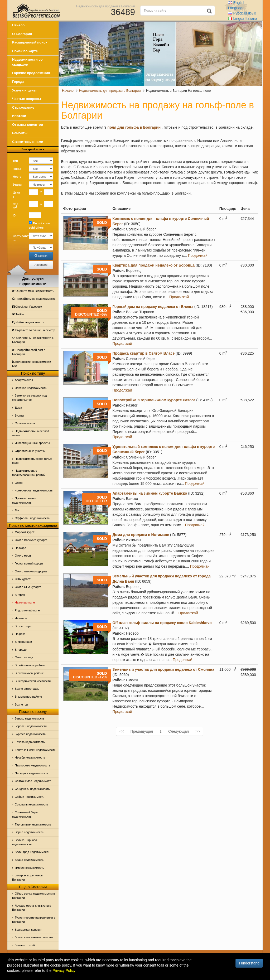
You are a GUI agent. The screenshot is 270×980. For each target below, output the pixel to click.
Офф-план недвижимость (32, 518)
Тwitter (18, 314)
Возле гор (21, 704)
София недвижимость (30, 797)
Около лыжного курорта (31, 571)
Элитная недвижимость (31, 388)
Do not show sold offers (40, 225)
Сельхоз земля (25, 423)
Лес (17, 510)
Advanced (41, 265)
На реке (20, 634)
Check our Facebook (27, 307)
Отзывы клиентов (28, 125)
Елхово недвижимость (30, 742)
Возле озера (23, 626)
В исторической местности (33, 681)
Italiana (243, 18)
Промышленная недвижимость (24, 500)
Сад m (15, 206)
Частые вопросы (27, 99)
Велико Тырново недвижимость (25, 842)
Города (18, 82)
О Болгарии (22, 34)
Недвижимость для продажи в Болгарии (106, 6)
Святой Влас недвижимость (33, 781)
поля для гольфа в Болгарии (134, 127)
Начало (18, 25)
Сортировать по (19, 238)
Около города (24, 657)
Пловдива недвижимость (32, 773)
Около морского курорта (31, 540)
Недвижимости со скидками (27, 62)
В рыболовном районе (30, 665)
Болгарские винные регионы (34, 937)
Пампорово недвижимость (33, 765)
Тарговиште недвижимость (33, 824)
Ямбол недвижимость (29, 868)
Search (41, 256)
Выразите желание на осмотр (34, 330)
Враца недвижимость (29, 860)
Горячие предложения (31, 73)
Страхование (23, 107)
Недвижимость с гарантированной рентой (29, 473)
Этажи (17, 185)
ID (14, 215)
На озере (21, 618)
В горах (20, 595)
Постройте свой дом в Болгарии (29, 352)
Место (17, 177)
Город (17, 169)
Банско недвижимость (30, 718)
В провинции (23, 642)
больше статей (25, 945)
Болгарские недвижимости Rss (32, 364)
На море (20, 548)
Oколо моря (23, 556)
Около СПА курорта (28, 587)
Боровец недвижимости (31, 726)
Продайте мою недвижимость (34, 299)
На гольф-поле (25, 602)
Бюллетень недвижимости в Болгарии (33, 340)
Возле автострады (27, 689)
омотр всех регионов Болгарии (27, 877)
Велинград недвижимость (32, 852)
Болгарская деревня (28, 930)
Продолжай (198, 255)
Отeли (19, 483)
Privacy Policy (64, 971)
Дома (18, 408)
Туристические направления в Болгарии (34, 920)
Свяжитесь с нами (28, 142)
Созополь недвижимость (31, 804)
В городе (21, 650)
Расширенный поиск (30, 42)
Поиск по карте (25, 51)
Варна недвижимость (29, 832)
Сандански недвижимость (32, 789)
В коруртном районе (28, 697)
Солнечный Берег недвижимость (25, 814)
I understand (249, 963)
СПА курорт (23, 579)
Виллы (19, 416)
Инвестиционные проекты (32, 443)
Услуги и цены (24, 90)
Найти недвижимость (28, 322)
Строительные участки (30, 451)
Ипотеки (19, 116)
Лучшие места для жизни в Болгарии (32, 908)
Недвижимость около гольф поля (32, 461)
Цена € (16, 195)
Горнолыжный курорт (29, 563)
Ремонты (20, 133)
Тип (15, 161)
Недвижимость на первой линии (31, 433)
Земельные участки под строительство (30, 398)
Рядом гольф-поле (27, 610)
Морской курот (25, 532)
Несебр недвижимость (30, 757)
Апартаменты (24, 380)
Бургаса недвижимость (30, 734)
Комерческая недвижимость (34, 490)
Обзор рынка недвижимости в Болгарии (33, 896)
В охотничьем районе (29, 673)
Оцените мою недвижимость (33, 291)
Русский (242, 13)
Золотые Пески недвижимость (35, 750)
